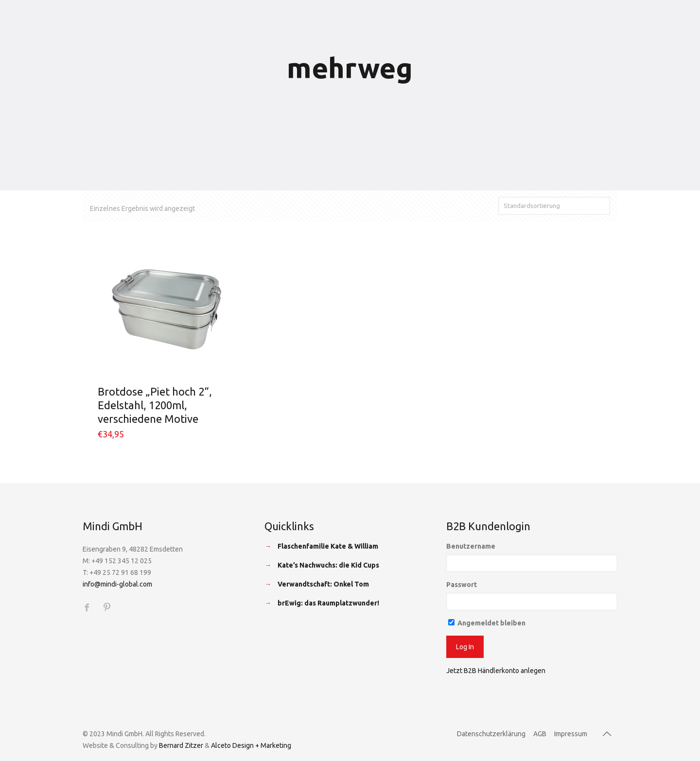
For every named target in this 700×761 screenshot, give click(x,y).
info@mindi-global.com (117, 584)
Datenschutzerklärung (491, 734)
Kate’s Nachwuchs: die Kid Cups (328, 565)
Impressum (571, 734)
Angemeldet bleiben (487, 623)
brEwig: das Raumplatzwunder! (328, 603)
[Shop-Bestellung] (554, 206)
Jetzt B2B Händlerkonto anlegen (496, 671)
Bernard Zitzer (181, 745)
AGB (540, 734)
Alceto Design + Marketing (251, 745)
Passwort (462, 585)
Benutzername (471, 546)
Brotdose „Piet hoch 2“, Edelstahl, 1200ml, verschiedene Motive (155, 405)
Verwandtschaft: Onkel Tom (323, 584)
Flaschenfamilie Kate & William (328, 546)
